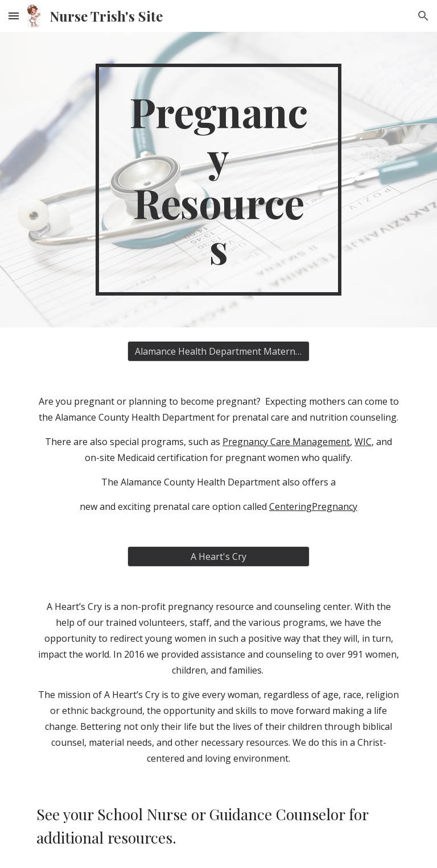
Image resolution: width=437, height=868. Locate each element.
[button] (14, 16)
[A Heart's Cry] (218, 556)
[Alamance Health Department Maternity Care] (218, 351)
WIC (363, 442)
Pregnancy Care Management (286, 442)
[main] (218, 180)
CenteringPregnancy (313, 506)
